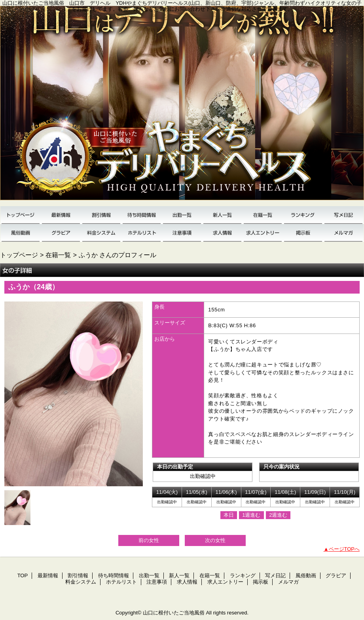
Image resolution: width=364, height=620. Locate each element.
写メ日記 (343, 215)
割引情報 (101, 215)
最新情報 (61, 215)
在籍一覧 (263, 215)
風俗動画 (21, 233)
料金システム (101, 233)
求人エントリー (263, 233)
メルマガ (343, 233)
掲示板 (303, 233)
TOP (21, 215)
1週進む (251, 515)
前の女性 (149, 540)
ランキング (303, 215)
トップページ (19, 255)
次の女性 (215, 540)
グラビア (61, 233)
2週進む (278, 515)
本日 (229, 515)
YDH (182, 106)
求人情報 (222, 233)
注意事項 (182, 233)
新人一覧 (222, 215)
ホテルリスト (142, 233)
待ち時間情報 (142, 215)
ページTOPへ (344, 549)
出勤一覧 (182, 215)
